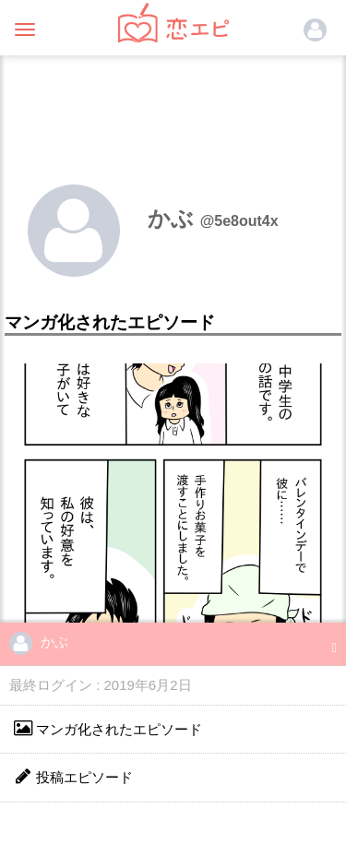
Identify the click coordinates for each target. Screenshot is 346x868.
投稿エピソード (73, 776)
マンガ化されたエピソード (108, 728)
